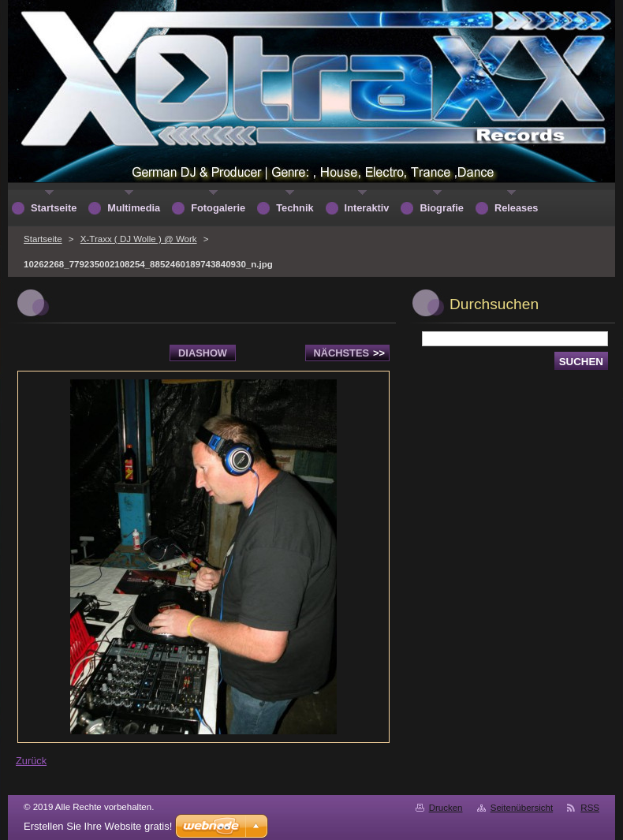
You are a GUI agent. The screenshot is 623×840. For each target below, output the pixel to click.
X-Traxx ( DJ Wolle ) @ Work (139, 239)
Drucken (446, 808)
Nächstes (349, 353)
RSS (590, 808)
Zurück (31, 761)
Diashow (203, 353)
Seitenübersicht (522, 808)
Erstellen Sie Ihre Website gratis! (98, 826)
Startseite (43, 239)
